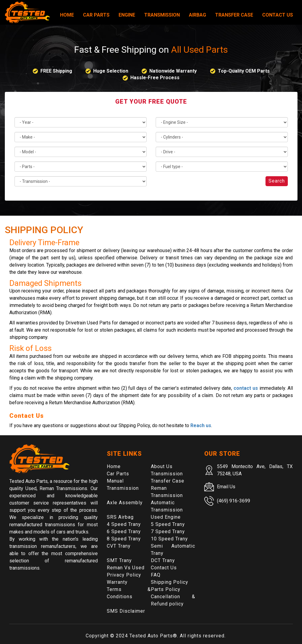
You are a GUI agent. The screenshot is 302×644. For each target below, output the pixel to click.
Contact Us (278, 15)
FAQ (156, 575)
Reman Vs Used (126, 568)
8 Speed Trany (124, 539)
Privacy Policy (124, 575)
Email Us (226, 487)
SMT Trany (119, 560)
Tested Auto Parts (151, 636)
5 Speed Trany (168, 524)
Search (277, 181)
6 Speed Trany (124, 531)
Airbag (197, 15)
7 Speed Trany (168, 531)
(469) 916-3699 (234, 501)
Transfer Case (234, 15)
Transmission (162, 15)
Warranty (117, 582)
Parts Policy (166, 589)
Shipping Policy (170, 582)
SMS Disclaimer (126, 611)
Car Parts (96, 15)
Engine (127, 15)
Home (67, 15)
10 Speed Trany (169, 539)
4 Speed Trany (124, 524)
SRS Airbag (120, 517)
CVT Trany (119, 546)
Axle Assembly (125, 503)
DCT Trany (163, 560)
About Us (162, 466)
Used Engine (166, 517)
